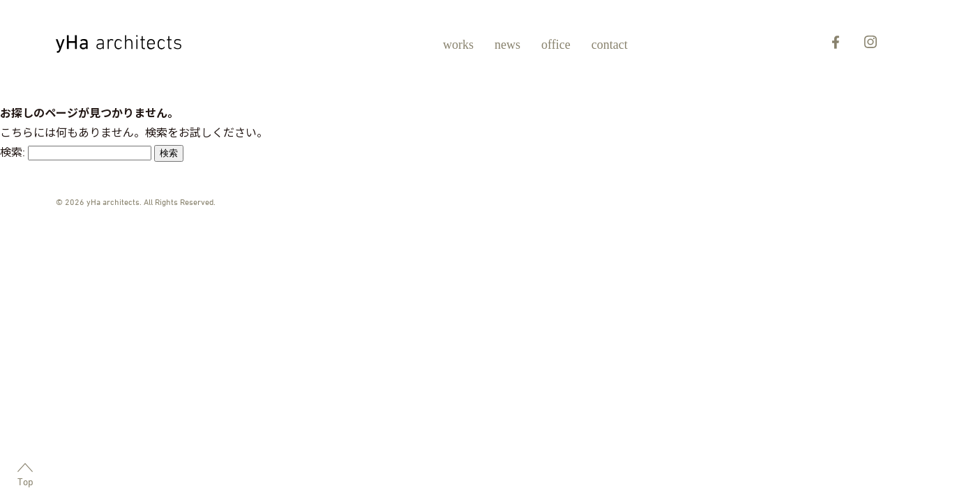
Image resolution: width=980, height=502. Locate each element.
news (507, 45)
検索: (13, 152)
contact (610, 45)
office (556, 45)
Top (25, 475)
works (458, 45)
